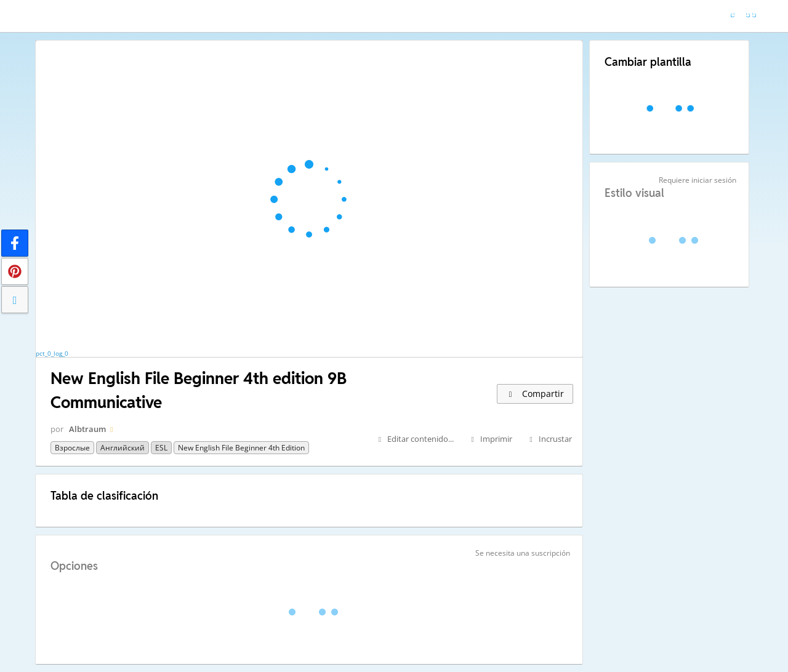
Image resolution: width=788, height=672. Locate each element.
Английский (123, 448)
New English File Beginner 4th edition (241, 448)
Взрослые (72, 448)
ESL (161, 448)
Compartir (535, 394)
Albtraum (87, 429)
